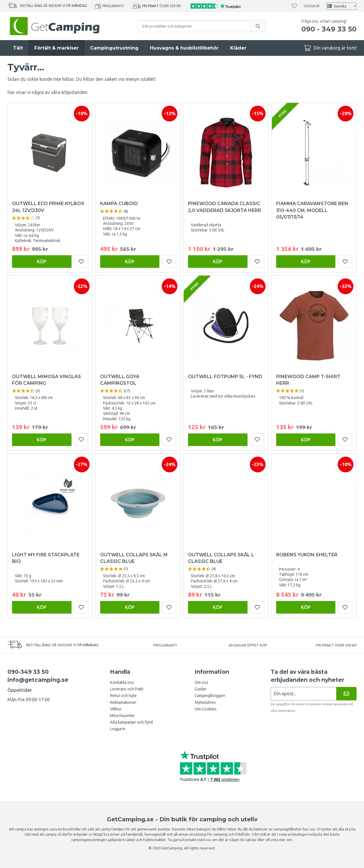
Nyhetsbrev (205, 702)
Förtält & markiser (57, 48)
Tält (18, 48)
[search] (258, 26)
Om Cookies (206, 709)
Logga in (312, 6)
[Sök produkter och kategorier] (194, 26)
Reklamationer (123, 702)
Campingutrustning (114, 48)
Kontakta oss (122, 682)
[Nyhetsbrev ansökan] (303, 694)
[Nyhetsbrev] (346, 694)
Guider (201, 689)
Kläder (238, 48)
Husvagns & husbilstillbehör (184, 48)
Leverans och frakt (127, 689)
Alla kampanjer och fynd (131, 722)
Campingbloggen (210, 696)
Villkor (116, 709)
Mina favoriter (122, 716)
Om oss (201, 682)
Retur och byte (123, 696)
